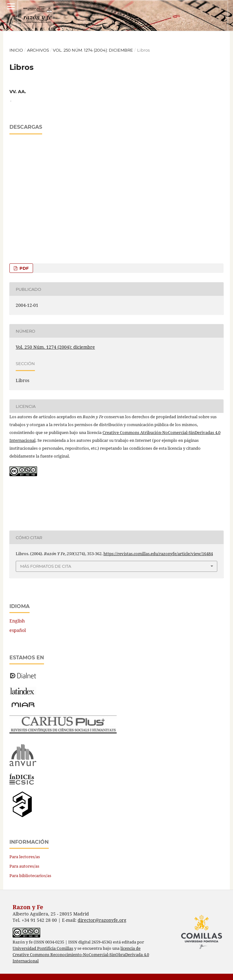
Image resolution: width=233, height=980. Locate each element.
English (17, 621)
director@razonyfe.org (102, 920)
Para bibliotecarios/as (30, 876)
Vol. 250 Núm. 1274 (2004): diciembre (93, 50)
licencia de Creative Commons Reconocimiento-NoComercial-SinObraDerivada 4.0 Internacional (81, 955)
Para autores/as (24, 866)
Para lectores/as (25, 857)
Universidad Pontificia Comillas (43, 948)
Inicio (16, 50)
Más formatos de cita (46, 566)
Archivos (38, 50)
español (18, 630)
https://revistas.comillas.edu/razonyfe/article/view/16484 (158, 554)
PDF (23, 268)
